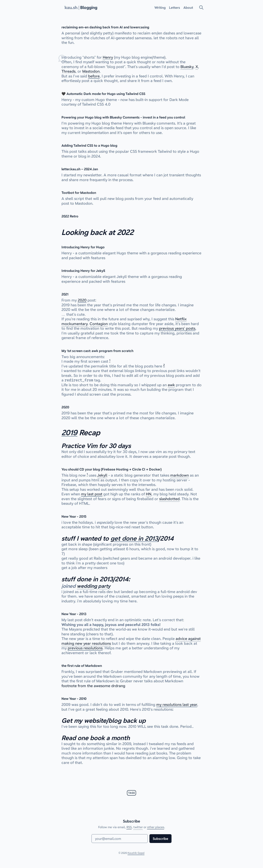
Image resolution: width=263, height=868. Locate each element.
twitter (138, 827)
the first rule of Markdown (82, 666)
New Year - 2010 (74, 699)
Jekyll (102, 475)
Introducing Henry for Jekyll (83, 271)
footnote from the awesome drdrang (93, 686)
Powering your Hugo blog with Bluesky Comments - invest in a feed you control (123, 117)
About (188, 8)
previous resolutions (85, 648)
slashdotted (169, 499)
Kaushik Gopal (136, 853)
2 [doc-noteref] (164, 365)
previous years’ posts (177, 328)
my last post (92, 494)
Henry (108, 57)
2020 (82, 300)
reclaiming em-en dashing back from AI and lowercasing (105, 27)
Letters (175, 8)
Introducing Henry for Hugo (83, 247)
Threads (68, 71)
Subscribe (160, 839)
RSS (129, 827)
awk (171, 385)
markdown (180, 475)
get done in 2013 (134, 538)
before (94, 76)
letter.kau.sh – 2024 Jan (80, 169)
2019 (69, 433)
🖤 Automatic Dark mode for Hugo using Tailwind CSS (103, 94)
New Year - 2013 (74, 614)
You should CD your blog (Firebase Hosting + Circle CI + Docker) (111, 469)
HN (149, 494)
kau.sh (71, 8)
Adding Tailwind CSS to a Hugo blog (89, 145)
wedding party (94, 586)
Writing (160, 8)
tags (131, 793)
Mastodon (91, 71)
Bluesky (187, 67)
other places (156, 827)
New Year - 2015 (74, 516)
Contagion (99, 324)
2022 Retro (70, 216)
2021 (65, 294)
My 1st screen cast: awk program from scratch (97, 351)
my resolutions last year (177, 705)
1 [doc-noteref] (110, 360)
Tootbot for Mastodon (79, 193)
